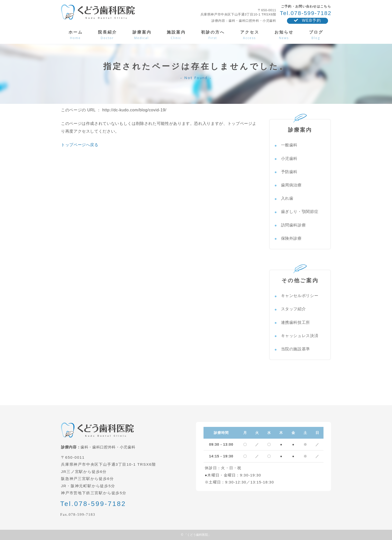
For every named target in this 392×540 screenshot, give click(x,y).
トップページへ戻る (80, 145)
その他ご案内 (300, 277)
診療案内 (300, 126)
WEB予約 (307, 20)
